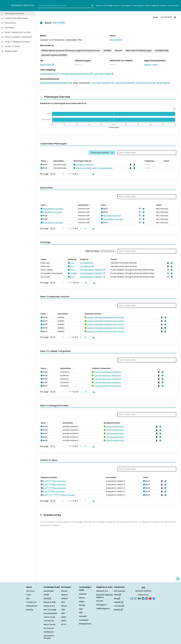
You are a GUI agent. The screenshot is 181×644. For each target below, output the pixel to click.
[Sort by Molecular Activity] (102, 314)
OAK (81, 609)
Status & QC (49, 606)
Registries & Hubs (159, 6)
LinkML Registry (103, 608)
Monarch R (49, 602)
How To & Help (50, 610)
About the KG (50, 624)
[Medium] (139, 598)
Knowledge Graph (112, 6)
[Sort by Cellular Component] (112, 368)
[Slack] (135, 598)
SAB (28, 599)
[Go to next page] (80, 229)
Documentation (51, 613)
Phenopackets (85, 624)
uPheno (64, 599)
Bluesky (118, 610)
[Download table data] (93, 174)
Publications (32, 606)
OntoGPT (83, 616)
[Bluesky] (154, 598)
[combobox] (66, 6)
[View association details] (134, 165)
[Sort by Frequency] (156, 161)
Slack (117, 595)
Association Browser (49, 637)
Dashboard (49, 632)
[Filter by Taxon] (100, 251)
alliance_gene (151, 65)
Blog (117, 599)
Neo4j (47, 599)
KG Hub (100, 601)
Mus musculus (116, 40)
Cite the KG (49, 621)
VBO (63, 613)
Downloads (49, 591)
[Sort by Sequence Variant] (58, 477)
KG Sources (49, 628)
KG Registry (102, 605)
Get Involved (120, 591)
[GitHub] (143, 598)
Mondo (64, 591)
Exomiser (83, 594)
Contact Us (31, 602)
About (99, 6)
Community (173, 6)
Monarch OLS (102, 591)
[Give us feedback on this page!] (178, 579)
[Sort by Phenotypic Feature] (93, 161)
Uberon (64, 595)
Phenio (64, 606)
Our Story (30, 591)
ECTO (64, 624)
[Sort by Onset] (171, 161)
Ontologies (126, 6)
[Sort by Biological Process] (121, 423)
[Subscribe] (132, 598)
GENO (64, 617)
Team (29, 595)
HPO (63, 602)
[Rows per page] (53, 174)
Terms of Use (49, 617)
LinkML (82, 602)
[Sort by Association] (65, 161)
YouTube (119, 606)
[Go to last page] (85, 229)
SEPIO (64, 621)
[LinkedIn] (146, 598)
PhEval (82, 598)
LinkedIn (119, 602)
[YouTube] (150, 598)
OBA (63, 610)
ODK (81, 613)
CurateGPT (84, 620)
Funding (30, 610)
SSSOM (82, 605)
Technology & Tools (141, 6)
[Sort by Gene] (47, 161)
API (46, 595)
